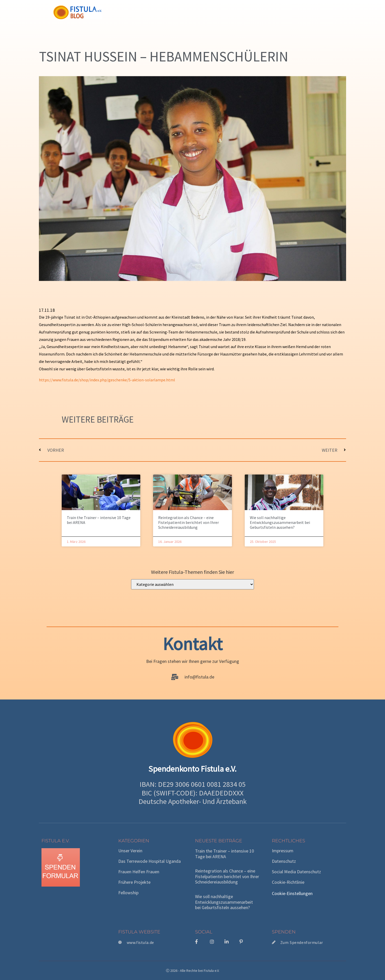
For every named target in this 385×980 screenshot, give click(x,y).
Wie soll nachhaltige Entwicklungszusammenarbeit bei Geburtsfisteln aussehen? (280, 522)
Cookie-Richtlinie (288, 882)
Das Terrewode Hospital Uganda (149, 861)
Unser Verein (130, 851)
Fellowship (128, 893)
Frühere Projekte (134, 882)
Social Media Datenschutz (296, 872)
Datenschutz (284, 861)
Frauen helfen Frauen (139, 872)
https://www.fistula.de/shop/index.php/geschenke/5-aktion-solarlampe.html (107, 380)
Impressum (283, 851)
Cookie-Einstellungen (292, 893)
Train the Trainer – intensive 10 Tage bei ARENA (99, 520)
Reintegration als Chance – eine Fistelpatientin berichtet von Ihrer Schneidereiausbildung (189, 522)
